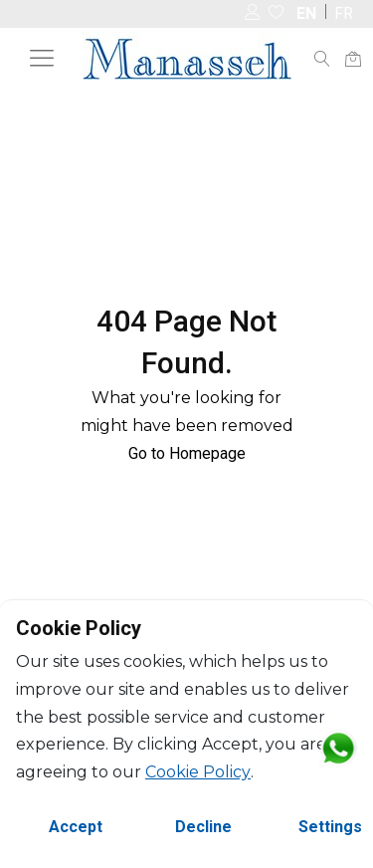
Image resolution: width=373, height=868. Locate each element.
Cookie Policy (198, 772)
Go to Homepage (187, 453)
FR (344, 13)
